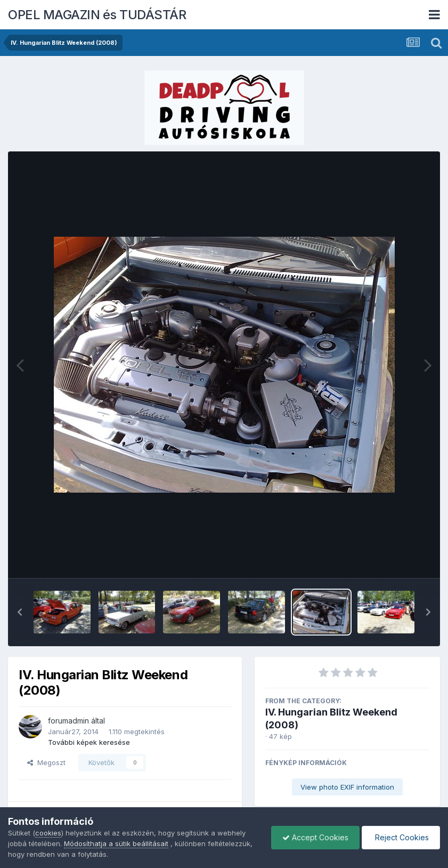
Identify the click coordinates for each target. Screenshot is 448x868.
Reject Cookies (401, 837)
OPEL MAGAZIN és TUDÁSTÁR (97, 15)
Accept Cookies (315, 837)
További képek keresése (89, 742)
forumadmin (68, 721)
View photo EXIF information (347, 787)
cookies (48, 833)
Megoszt (46, 762)
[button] (20, 612)
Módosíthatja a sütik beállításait (116, 843)
